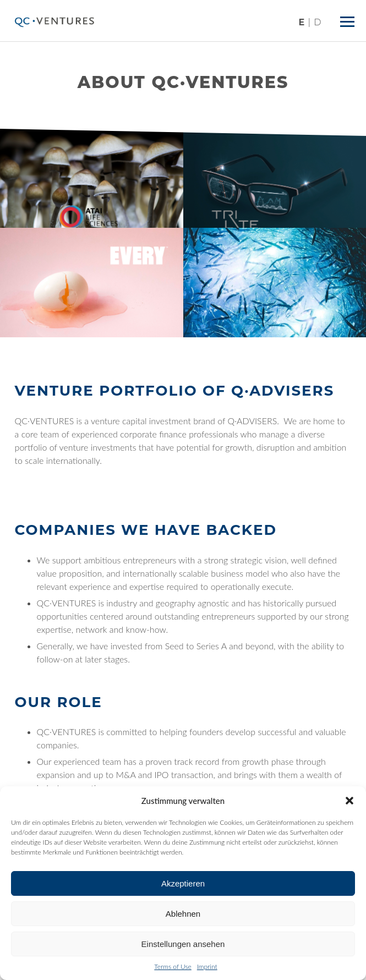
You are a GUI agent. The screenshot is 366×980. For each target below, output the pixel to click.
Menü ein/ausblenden (349, 17)
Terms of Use (173, 967)
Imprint (207, 967)
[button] (349, 801)
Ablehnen (183, 914)
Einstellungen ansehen (183, 944)
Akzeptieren (183, 883)
